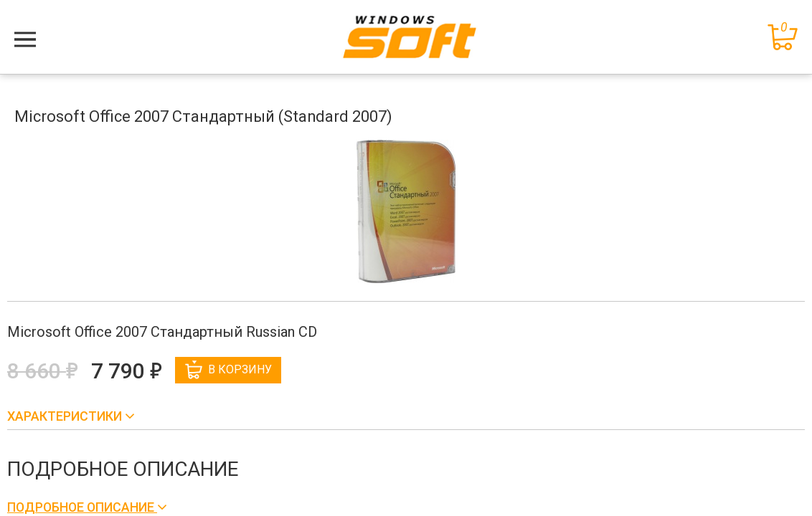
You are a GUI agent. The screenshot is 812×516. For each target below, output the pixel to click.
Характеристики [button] (66, 416)
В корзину (228, 370)
